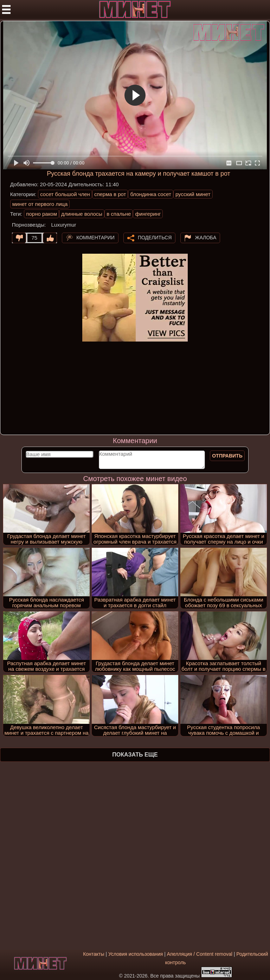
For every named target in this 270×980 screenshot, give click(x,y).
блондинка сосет (151, 194)
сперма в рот (110, 194)
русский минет (193, 194)
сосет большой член (65, 194)
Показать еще (135, 755)
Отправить (227, 456)
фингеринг (148, 214)
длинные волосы (82, 214)
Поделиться (155, 237)
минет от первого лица (40, 204)
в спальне (119, 214)
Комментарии (95, 237)
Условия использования (136, 954)
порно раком (41, 214)
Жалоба (205, 237)
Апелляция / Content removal (200, 954)
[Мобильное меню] (6, 9)
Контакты (94, 954)
